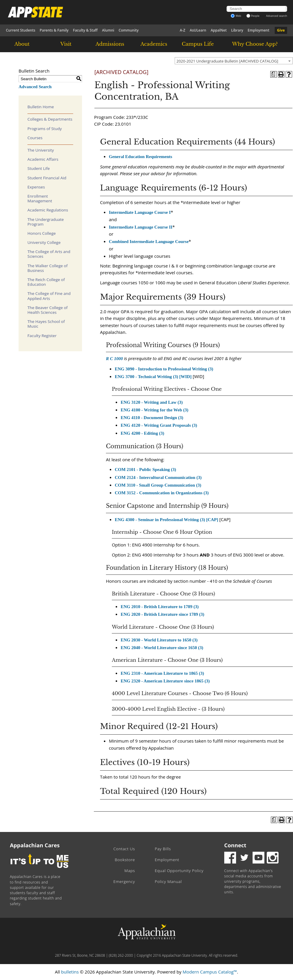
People (253, 16)
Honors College (42, 233)
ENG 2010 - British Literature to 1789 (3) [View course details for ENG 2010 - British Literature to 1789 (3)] (160, 607)
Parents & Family (54, 30)
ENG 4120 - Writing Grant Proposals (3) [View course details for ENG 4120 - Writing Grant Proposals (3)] (159, 425)
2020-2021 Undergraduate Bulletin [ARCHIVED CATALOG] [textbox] (227, 61)
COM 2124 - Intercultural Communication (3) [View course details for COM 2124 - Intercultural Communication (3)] (158, 477)
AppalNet (219, 30)
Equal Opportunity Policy (179, 871)
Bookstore (125, 860)
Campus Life (198, 44)
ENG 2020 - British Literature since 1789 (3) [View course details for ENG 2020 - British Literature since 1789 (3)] (162, 614)
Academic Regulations (48, 210)
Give (281, 30)
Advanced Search (35, 87)
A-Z (182, 30)
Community (129, 30)
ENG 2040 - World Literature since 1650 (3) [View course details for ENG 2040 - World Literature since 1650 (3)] (162, 648)
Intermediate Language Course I (140, 212)
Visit (66, 44)
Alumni (108, 30)
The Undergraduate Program (46, 222)
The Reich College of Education (46, 282)
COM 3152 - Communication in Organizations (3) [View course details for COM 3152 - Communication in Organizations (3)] (162, 493)
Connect (235, 845)
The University (41, 150)
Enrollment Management (40, 198)
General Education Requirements (141, 157)
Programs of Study (45, 129)
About (22, 44)
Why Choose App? (255, 44)
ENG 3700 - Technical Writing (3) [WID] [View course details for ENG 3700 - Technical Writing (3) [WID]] (153, 377)
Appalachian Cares (35, 845)
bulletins (70, 972)
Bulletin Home (41, 107)
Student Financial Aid (47, 178)
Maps (130, 871)
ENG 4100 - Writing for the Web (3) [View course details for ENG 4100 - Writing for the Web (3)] (154, 410)
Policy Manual (168, 881)
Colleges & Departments (50, 119)
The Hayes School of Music (46, 324)
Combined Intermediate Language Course (149, 242)
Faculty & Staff (85, 30)
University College (44, 242)
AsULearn (198, 30)
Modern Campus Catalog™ (210, 972)
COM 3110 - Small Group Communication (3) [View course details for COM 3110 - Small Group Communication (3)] (158, 485)
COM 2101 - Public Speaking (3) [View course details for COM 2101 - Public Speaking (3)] (145, 470)
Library (237, 30)
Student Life (39, 168)
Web (236, 16)
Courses (35, 138)
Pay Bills (163, 849)
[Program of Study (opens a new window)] (274, 74)
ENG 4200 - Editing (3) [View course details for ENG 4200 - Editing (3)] (143, 433)
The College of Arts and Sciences (49, 254)
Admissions (110, 44)
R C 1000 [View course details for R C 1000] (114, 359)
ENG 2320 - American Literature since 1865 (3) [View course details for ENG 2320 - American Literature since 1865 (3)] (165, 681)
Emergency (124, 881)
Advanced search (277, 16)
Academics (154, 44)
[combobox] (234, 61)
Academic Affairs (43, 159)
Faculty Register (42, 336)
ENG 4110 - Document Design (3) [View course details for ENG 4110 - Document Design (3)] (152, 418)
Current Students (21, 30)
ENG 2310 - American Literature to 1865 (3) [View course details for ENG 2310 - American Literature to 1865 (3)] (162, 673)
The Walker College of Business (48, 268)
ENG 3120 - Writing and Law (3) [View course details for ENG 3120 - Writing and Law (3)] (152, 402)
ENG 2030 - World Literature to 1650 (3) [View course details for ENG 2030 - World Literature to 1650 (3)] (159, 640)
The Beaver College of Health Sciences (48, 310)
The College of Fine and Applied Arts (49, 296)
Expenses (36, 187)
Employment (258, 30)
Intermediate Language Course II (141, 227)
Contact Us (124, 849)
